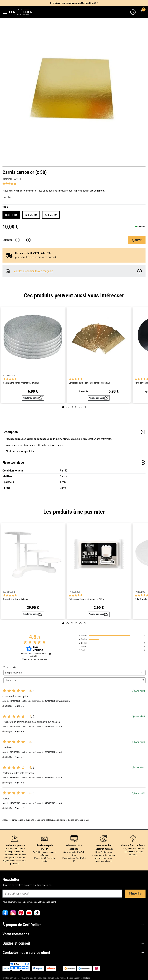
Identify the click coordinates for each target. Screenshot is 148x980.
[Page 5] (80, 407)
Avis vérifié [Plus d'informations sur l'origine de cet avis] (140, 691)
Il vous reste (30, 253)
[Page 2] (68, 407)
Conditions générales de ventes (52, 978)
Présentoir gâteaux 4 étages (16, 599)
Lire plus (7, 197)
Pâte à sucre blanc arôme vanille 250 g (86, 599)
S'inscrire (135, 893)
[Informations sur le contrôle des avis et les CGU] (50, 654)
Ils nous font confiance (133, 845)
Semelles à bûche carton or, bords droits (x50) (89, 383)
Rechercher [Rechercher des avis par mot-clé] (73, 680)
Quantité (7, 240)
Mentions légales (28, 978)
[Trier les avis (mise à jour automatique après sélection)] (74, 673)
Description (74, 432)
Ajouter (137, 240)
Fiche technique (74, 463)
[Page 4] (76, 407)
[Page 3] (72, 407)
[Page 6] (85, 407)
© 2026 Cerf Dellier (11, 978)
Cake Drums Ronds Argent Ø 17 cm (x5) (21, 383)
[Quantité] (23, 240)
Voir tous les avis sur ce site (35, 659)
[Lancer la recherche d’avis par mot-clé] (143, 680)
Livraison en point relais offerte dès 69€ (74, 3)
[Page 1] (63, 407)
